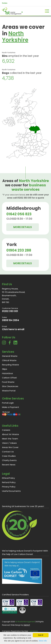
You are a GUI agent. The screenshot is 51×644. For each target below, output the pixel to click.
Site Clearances (10, 386)
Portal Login (8, 403)
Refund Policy (9, 482)
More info (43, 641)
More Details (23, 227)
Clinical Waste (9, 360)
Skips (5, 369)
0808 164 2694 (11, 320)
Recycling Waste (10, 365)
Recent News (9, 465)
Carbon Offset (9, 378)
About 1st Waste (10, 434)
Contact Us (8, 452)
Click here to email (13, 329)
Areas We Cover (10, 447)
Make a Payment (11, 407)
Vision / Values (9, 443)
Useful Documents (11, 491)
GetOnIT (27, 625)
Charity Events (9, 460)
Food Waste (8, 382)
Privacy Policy (9, 487)
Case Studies (9, 456)
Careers (6, 430)
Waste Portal (9, 391)
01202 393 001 (10, 311)
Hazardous (7, 373)
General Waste (10, 356)
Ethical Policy (8, 478)
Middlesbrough (24, 208)
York (12, 244)
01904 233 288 (19, 250)
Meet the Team (10, 439)
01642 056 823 (19, 214)
